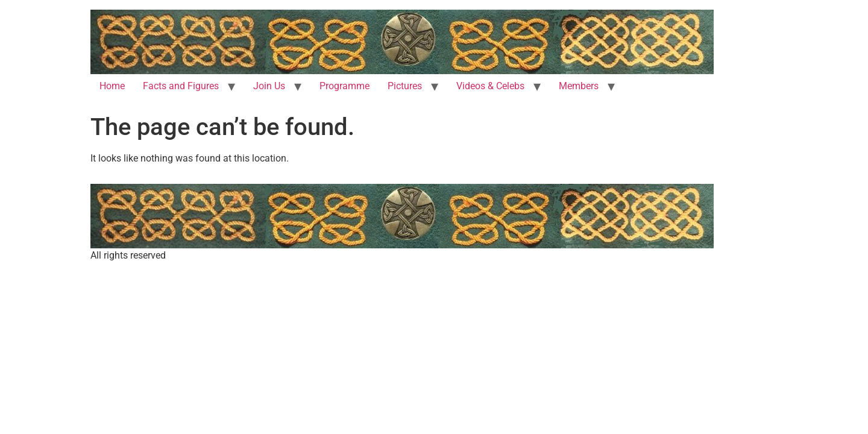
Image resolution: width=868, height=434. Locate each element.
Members (579, 86)
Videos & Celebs (490, 86)
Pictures (405, 86)
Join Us (269, 86)
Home (112, 86)
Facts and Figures (181, 86)
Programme (344, 86)
